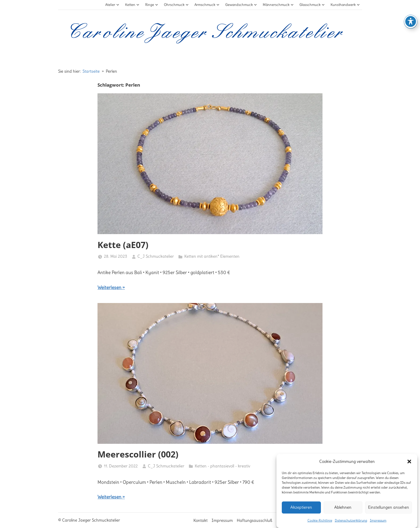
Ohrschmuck (176, 5)
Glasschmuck (312, 5)
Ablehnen (343, 515)
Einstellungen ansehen (389, 515)
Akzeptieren (301, 515)
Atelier (112, 5)
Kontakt (200, 520)
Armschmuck (207, 5)
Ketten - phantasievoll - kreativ (222, 466)
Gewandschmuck (241, 5)
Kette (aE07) (123, 245)
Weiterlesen (109, 287)
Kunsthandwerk (345, 5)
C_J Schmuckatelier (156, 256)
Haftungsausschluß (254, 520)
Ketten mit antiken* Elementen (212, 256)
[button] (409, 469)
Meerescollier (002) (138, 454)
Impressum (222, 520)
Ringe (152, 5)
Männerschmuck (278, 5)
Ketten (132, 5)
